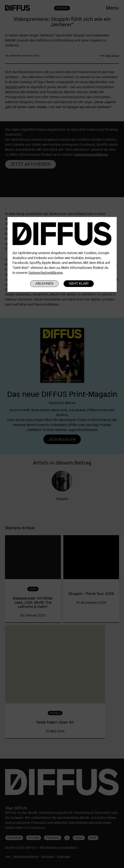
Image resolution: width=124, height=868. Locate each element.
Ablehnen (44, 284)
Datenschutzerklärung (46, 273)
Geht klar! (79, 284)
